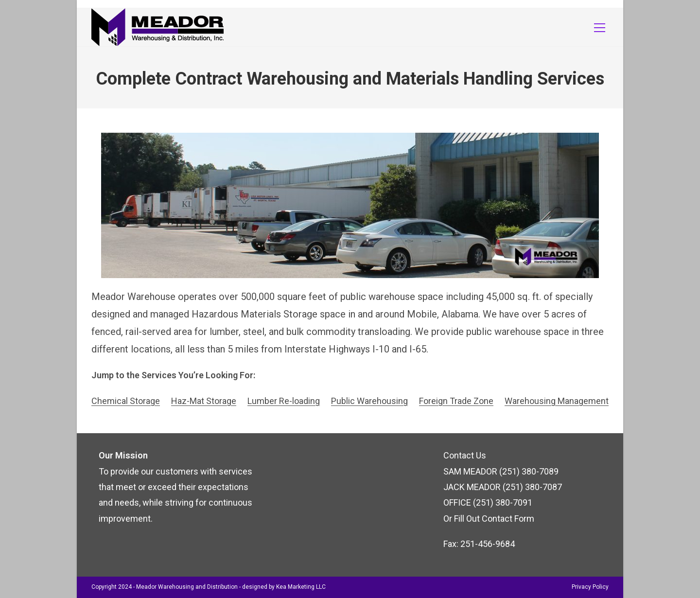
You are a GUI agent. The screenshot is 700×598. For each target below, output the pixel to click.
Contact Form (508, 519)
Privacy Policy (590, 587)
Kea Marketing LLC (301, 587)
